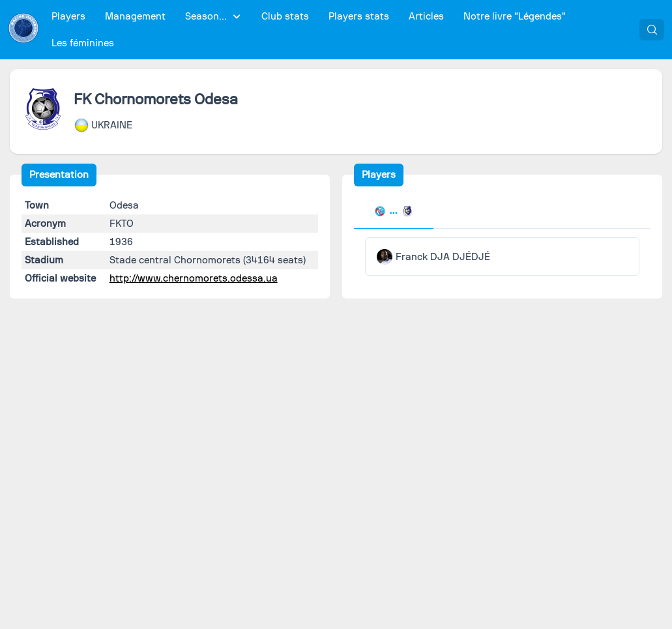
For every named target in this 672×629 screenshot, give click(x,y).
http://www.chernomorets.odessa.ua (194, 278)
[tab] (394, 212)
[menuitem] (69, 17)
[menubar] (340, 30)
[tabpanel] (503, 257)
